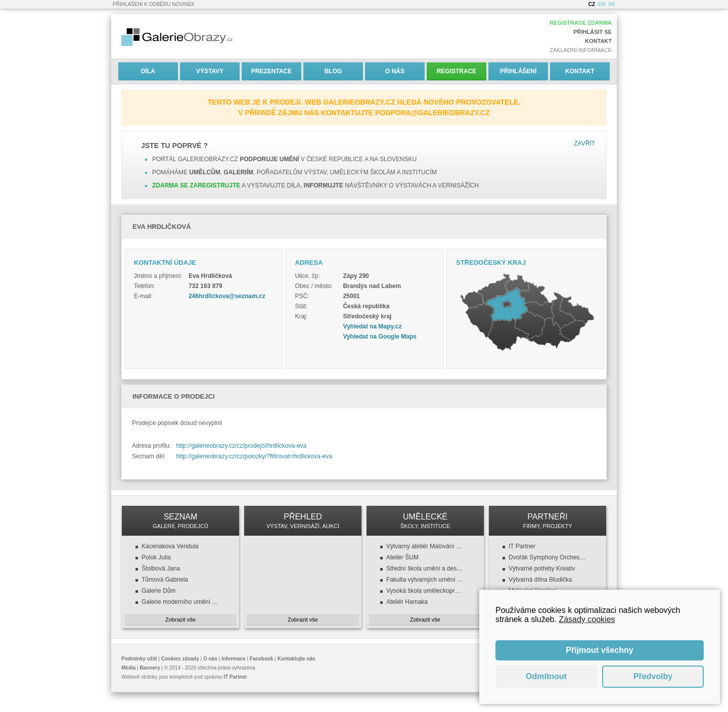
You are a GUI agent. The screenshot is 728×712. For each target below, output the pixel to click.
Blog (333, 71)
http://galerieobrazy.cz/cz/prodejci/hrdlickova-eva (241, 446)
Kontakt (598, 41)
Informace (234, 659)
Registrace (457, 71)
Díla (148, 71)
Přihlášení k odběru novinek (154, 4)
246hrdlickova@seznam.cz (227, 296)
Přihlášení (518, 71)
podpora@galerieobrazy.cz (433, 113)
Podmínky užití (139, 659)
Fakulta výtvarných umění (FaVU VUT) (425, 580)
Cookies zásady (180, 659)
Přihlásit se (593, 32)
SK (612, 4)
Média (128, 668)
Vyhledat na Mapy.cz (372, 326)
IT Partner (522, 546)
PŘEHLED (303, 521)
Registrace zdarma (581, 23)
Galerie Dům (158, 591)
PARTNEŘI (548, 521)
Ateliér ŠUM (402, 557)
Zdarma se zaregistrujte (196, 185)
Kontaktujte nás (297, 659)
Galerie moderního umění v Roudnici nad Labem (180, 602)
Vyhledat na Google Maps (380, 337)
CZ (592, 4)
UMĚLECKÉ (425, 521)
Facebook (262, 659)
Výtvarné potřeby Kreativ (542, 568)
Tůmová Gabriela (165, 580)
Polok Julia (156, 557)
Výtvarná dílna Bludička (540, 580)
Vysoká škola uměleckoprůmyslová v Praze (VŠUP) (425, 591)
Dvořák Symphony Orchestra (548, 557)
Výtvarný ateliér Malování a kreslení (425, 546)
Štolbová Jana (161, 568)
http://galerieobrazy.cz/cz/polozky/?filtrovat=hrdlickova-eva (254, 456)
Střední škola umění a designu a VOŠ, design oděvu (425, 568)
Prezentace (271, 71)
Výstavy (210, 71)
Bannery (150, 668)
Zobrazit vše (180, 620)
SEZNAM (180, 521)
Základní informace (581, 50)
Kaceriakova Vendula (170, 546)
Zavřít (584, 144)
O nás (395, 71)
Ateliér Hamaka (407, 602)
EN (602, 4)
